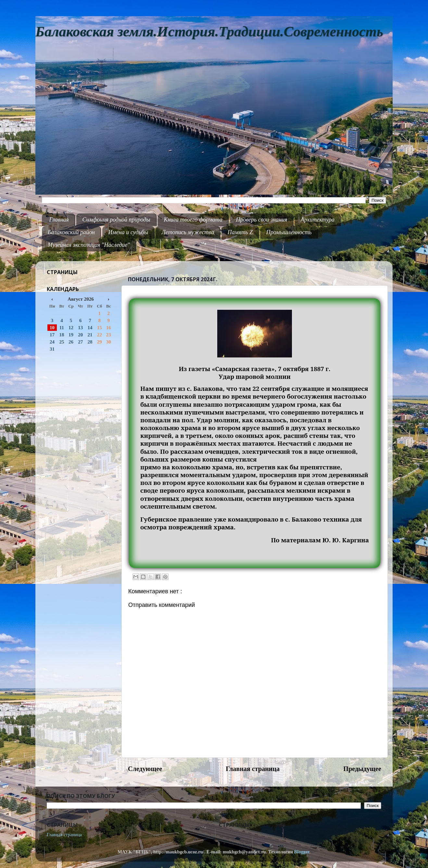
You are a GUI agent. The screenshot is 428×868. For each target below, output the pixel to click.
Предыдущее (362, 769)
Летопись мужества (188, 232)
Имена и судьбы (128, 232)
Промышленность (289, 232)
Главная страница (253, 769)
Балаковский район (71, 232)
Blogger (302, 852)
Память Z (240, 232)
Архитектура (318, 220)
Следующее (145, 769)
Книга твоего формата (193, 220)
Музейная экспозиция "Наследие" (89, 245)
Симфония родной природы (116, 220)
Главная (59, 220)
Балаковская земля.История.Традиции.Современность (209, 32)
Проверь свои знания (262, 220)
